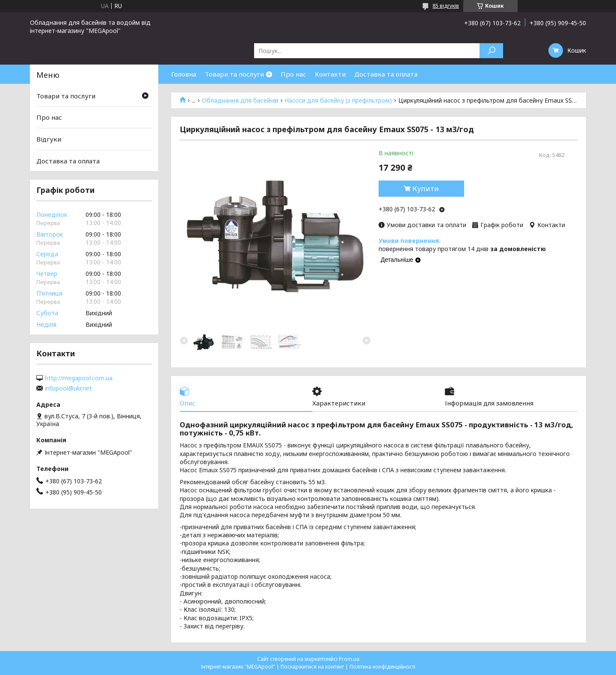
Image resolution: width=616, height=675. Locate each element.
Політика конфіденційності (382, 667)
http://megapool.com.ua (79, 378)
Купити (426, 189)
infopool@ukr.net (68, 388)
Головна (184, 74)
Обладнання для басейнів (240, 101)
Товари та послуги (234, 74)
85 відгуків (446, 6)
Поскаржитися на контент (312, 667)
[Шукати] (491, 51)
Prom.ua (349, 659)
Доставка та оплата (386, 74)
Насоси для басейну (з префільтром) (338, 101)
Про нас (293, 74)
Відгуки (49, 139)
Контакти (330, 74)
